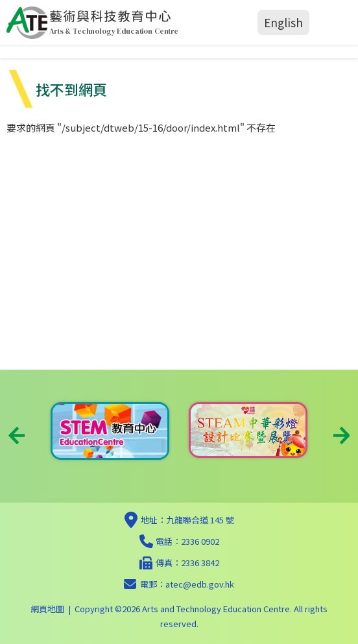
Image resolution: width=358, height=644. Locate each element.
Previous (17, 435)
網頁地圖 (47, 609)
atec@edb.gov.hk (200, 584)
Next (341, 435)
